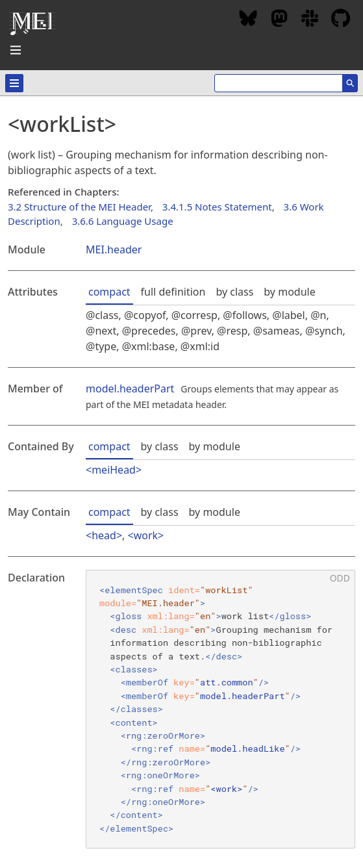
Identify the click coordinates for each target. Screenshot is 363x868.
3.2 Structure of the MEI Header (79, 207)
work (146, 535)
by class (234, 292)
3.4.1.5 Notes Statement (217, 207)
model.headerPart (130, 389)
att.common (227, 682)
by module (289, 292)
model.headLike (247, 748)
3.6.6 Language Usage (123, 221)
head (104, 535)
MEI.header (114, 249)
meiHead (114, 470)
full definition (173, 292)
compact (109, 292)
